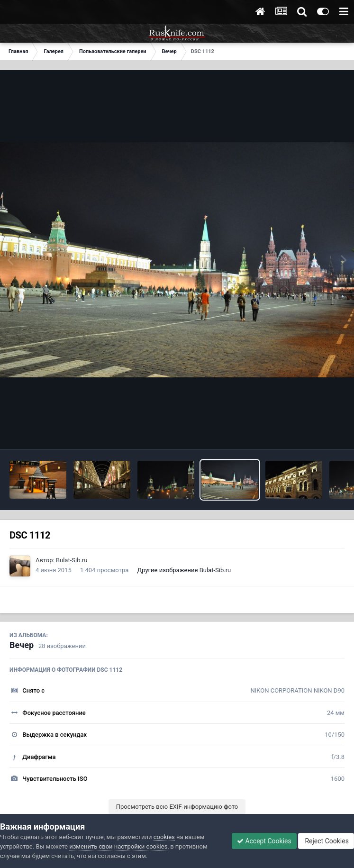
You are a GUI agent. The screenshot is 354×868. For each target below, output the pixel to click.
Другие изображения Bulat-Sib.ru (184, 570)
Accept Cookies (264, 841)
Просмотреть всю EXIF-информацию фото (177, 807)
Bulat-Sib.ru (72, 560)
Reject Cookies (326, 841)
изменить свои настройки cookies (118, 846)
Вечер (22, 645)
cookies (164, 837)
